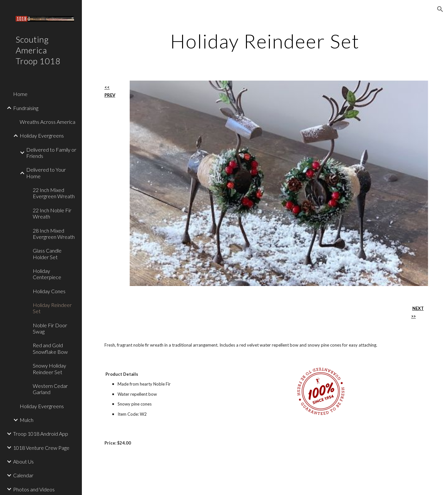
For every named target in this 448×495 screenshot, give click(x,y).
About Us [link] (23, 461)
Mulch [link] (27, 420)
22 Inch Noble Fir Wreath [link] (52, 213)
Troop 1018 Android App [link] (41, 434)
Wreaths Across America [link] (47, 122)
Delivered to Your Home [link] (46, 173)
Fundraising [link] (26, 108)
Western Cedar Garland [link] (50, 389)
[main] (265, 41)
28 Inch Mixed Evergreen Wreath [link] (54, 234)
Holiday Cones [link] (49, 291)
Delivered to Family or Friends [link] (51, 153)
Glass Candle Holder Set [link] (47, 254)
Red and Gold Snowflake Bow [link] (50, 348)
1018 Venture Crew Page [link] (41, 448)
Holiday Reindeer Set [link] (52, 308)
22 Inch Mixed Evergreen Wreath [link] (54, 193)
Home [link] (20, 94)
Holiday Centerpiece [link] (47, 274)
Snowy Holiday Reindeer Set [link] (49, 369)
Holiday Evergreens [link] (42, 135)
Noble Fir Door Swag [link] (50, 328)
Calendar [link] (23, 475)
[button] (440, 9)
